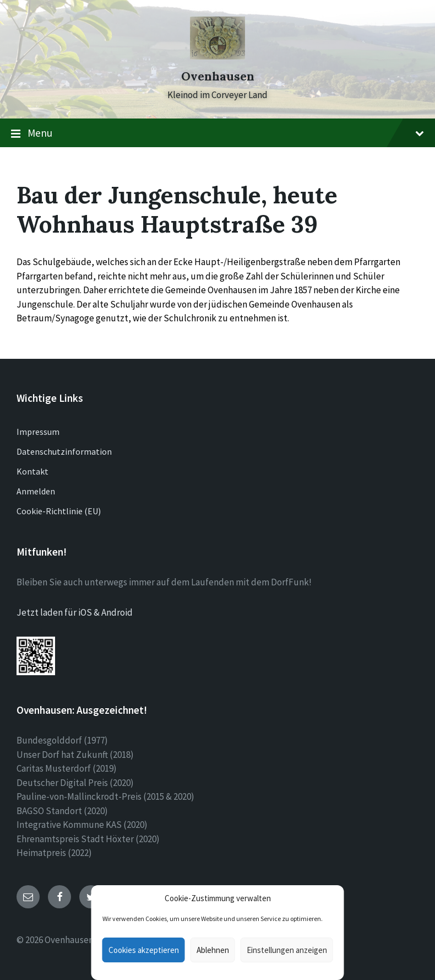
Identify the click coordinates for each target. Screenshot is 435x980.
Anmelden (36, 491)
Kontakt (32, 471)
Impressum (38, 432)
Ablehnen (213, 950)
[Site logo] (218, 56)
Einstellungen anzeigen (287, 950)
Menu (218, 133)
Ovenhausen (218, 76)
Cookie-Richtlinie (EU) (59, 511)
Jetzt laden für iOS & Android (75, 612)
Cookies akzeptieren (144, 950)
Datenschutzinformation (64, 451)
